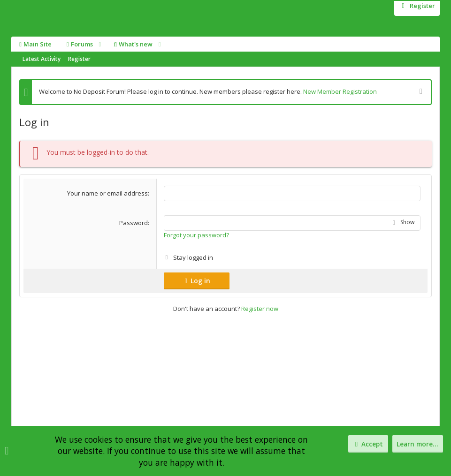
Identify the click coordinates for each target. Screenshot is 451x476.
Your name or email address (107, 193)
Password (134, 222)
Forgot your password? (196, 234)
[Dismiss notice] (420, 92)
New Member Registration (340, 91)
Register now (260, 308)
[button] (99, 44)
